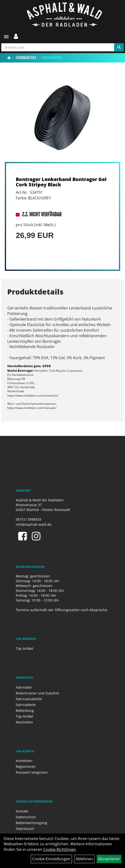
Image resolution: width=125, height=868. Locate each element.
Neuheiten (24, 722)
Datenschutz (26, 817)
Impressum (25, 829)
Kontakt (22, 811)
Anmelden (24, 761)
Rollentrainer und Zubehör (38, 693)
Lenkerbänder (52, 58)
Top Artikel (24, 648)
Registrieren (26, 766)
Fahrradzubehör (29, 699)
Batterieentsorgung (31, 823)
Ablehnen (84, 859)
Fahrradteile (26, 58)
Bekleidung (25, 710)
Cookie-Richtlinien (59, 849)
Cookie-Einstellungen (51, 859)
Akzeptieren (109, 859)
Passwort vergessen (32, 772)
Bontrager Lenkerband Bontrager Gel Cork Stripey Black (61, 182)
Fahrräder (24, 687)
